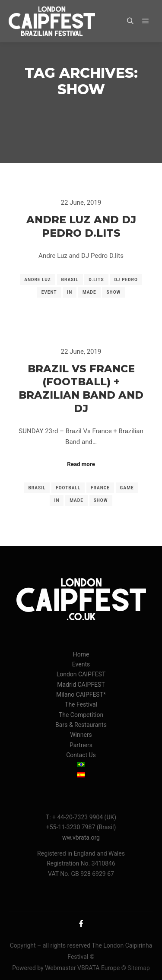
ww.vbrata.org (81, 837)
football (68, 488)
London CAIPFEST (81, 674)
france (100, 488)
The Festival (81, 704)
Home (81, 654)
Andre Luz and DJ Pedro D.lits (81, 226)
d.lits (96, 280)
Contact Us (81, 755)
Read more (81, 464)
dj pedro (126, 280)
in (70, 292)
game (127, 488)
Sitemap (138, 968)
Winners (81, 735)
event (49, 292)
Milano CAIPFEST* (81, 695)
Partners (81, 745)
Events (81, 664)
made (89, 292)
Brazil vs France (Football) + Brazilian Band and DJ (81, 389)
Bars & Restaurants (81, 725)
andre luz (38, 280)
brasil (70, 280)
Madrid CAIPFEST (81, 685)
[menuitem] (81, 765)
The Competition (81, 715)
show (113, 292)
